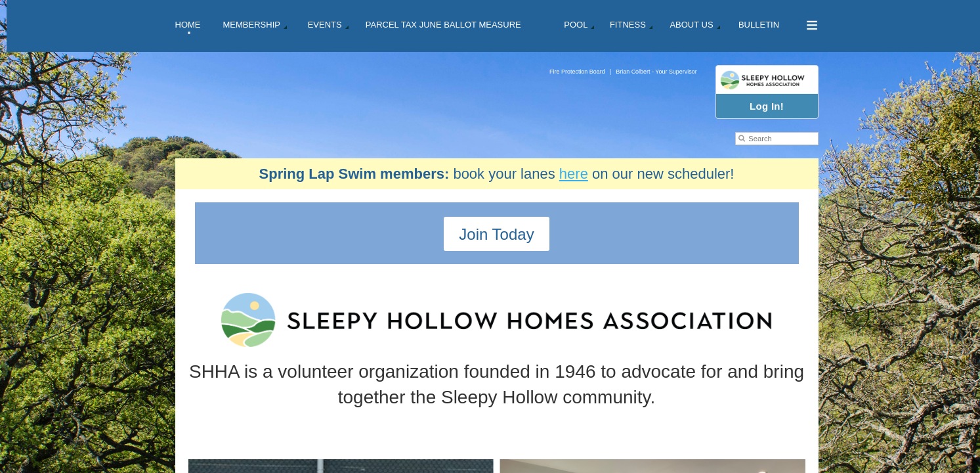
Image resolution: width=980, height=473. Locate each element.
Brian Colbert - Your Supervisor (656, 72)
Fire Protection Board (577, 72)
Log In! (767, 106)
